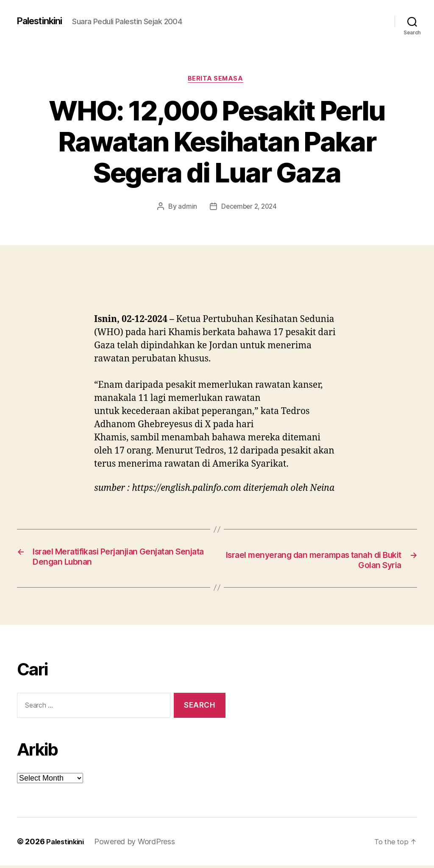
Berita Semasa (217, 80)
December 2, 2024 (249, 208)
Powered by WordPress (139, 844)
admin (186, 208)
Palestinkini (43, 21)
